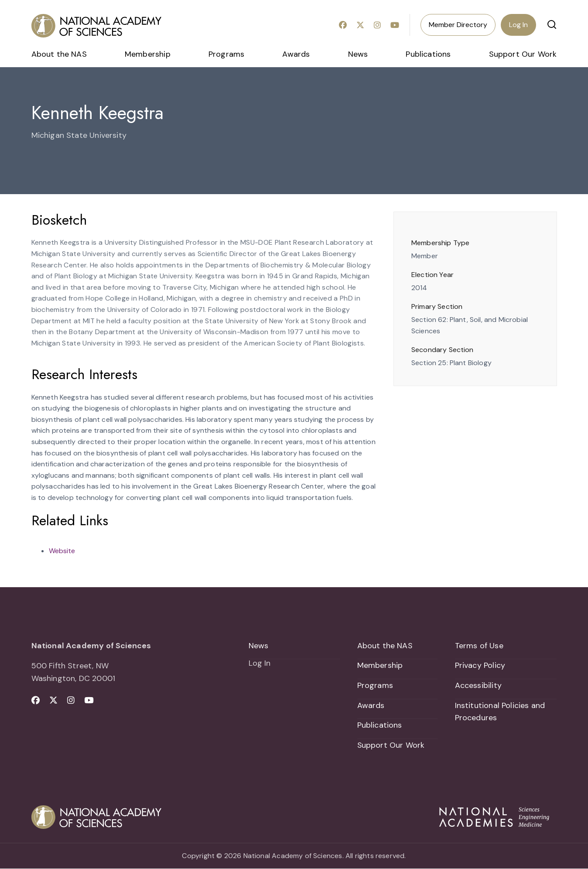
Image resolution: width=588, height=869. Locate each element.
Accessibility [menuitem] (478, 685)
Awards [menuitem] (296, 54)
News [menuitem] (358, 54)
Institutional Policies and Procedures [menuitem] (500, 712)
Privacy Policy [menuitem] (480, 665)
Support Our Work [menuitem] (523, 54)
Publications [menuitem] (428, 54)
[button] (552, 24)
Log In (518, 25)
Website (62, 551)
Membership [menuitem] (148, 54)
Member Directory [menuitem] (458, 25)
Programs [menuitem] (226, 54)
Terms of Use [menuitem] (479, 646)
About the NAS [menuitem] (59, 54)
